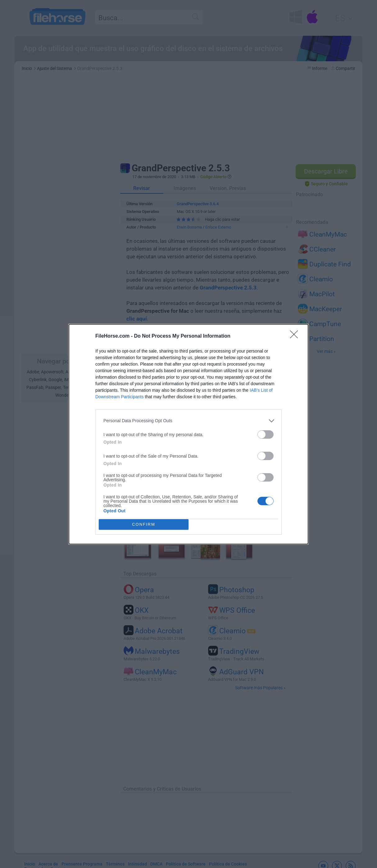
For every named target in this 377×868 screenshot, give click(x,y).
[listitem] (188, 421)
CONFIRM (144, 524)
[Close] (296, 336)
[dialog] (188, 434)
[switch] (266, 434)
